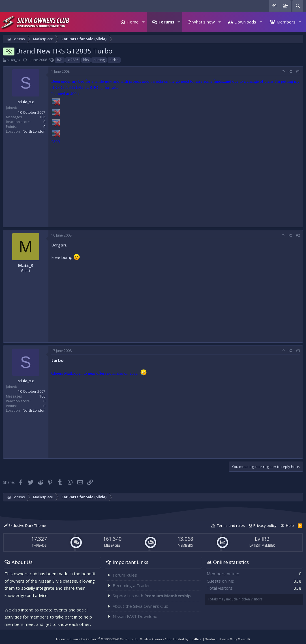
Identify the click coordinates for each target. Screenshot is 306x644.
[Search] (298, 6)
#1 (298, 71)
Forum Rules (125, 575)
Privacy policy (265, 525)
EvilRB (262, 539)
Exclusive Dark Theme (25, 525)
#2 (298, 235)
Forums (166, 22)
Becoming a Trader (131, 585)
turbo (114, 60)
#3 (298, 351)
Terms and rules (231, 525)
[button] (143, 22)
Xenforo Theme (228, 639)
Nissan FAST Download (135, 616)
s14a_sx (14, 60)
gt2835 (73, 60)
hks (86, 60)
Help (290, 525)
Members (286, 22)
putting (99, 60)
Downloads (245, 22)
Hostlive (195, 639)
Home (133, 22)
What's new (204, 22)
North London (34, 131)
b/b (60, 60)
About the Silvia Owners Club (141, 606)
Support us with (152, 596)
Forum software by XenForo (98, 639)
